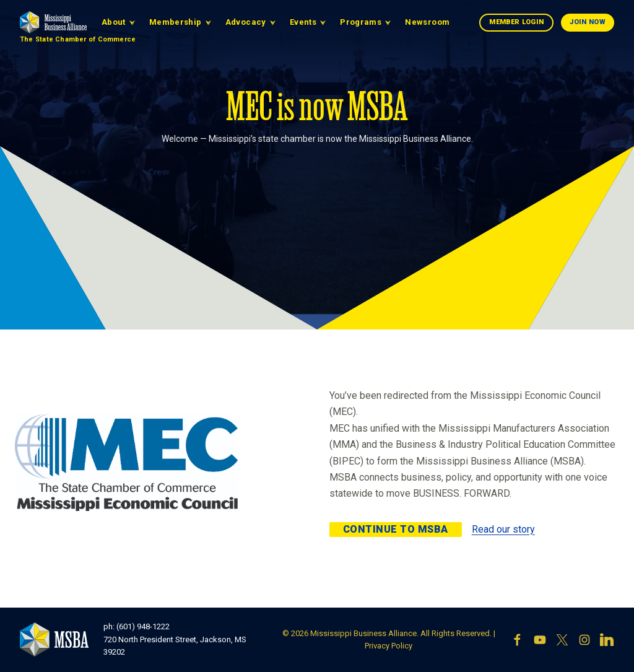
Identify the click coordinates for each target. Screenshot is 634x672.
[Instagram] (584, 640)
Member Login (516, 22)
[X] (562, 640)
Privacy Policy (389, 646)
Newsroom (427, 22)
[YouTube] (540, 640)
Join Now (588, 22)
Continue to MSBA (396, 529)
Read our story (503, 529)
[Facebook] (518, 640)
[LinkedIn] (607, 640)
